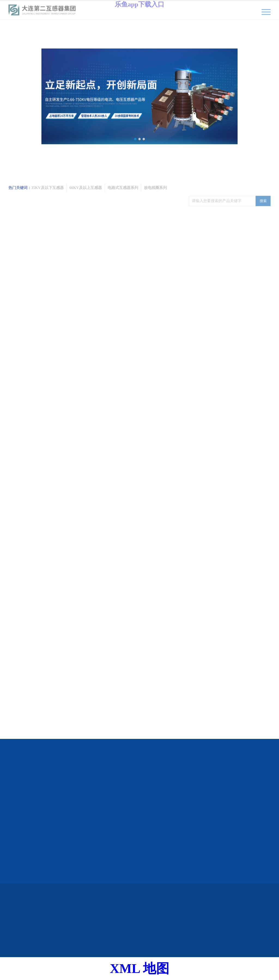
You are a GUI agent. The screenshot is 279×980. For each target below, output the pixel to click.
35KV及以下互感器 (48, 194)
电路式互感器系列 (123, 194)
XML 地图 (139, 968)
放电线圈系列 (155, 194)
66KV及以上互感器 (86, 194)
